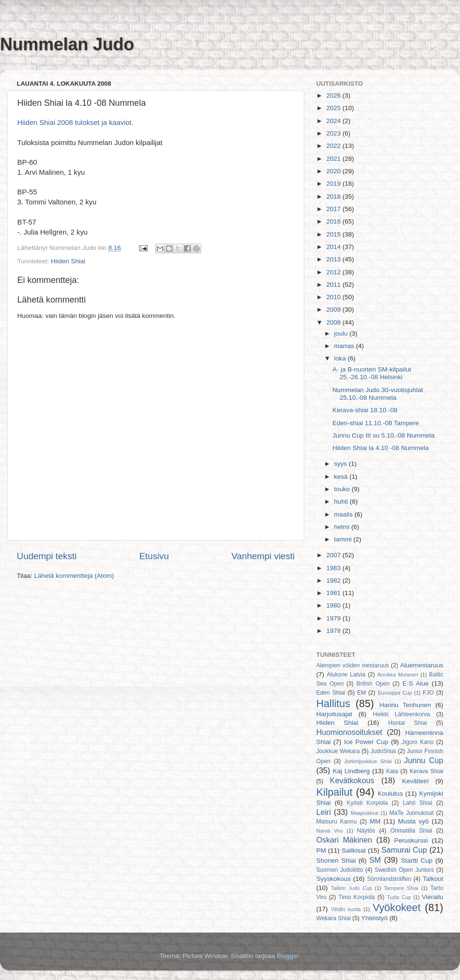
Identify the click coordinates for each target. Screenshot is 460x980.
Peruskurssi (411, 840)
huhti (342, 501)
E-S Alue (416, 683)
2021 (334, 159)
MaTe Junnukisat (411, 813)
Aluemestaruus (422, 665)
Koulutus (390, 794)
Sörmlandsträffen (389, 879)
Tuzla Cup (399, 897)
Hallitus (333, 704)
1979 (334, 618)
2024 (334, 121)
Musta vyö (414, 821)
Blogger (288, 956)
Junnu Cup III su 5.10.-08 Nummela (384, 435)
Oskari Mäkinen (344, 840)
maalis (344, 514)
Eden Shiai (331, 693)
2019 (334, 184)
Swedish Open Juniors (404, 870)
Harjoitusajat (334, 714)
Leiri (324, 812)
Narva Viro (330, 831)
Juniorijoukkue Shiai (368, 761)
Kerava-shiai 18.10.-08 (365, 410)
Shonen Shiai (336, 861)
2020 (334, 171)
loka (341, 358)
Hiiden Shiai (68, 261)
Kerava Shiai (426, 771)
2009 (334, 310)
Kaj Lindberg (351, 771)
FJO (428, 693)
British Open (373, 684)
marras (345, 346)
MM (375, 821)
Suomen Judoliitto (340, 870)
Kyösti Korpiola (368, 803)
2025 (334, 108)
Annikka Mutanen (398, 675)
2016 (334, 221)
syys (341, 464)
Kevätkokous (352, 780)
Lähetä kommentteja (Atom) (74, 576)
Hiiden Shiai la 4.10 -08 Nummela (381, 448)
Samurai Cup (404, 850)
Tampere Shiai (401, 888)
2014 (334, 247)
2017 (334, 209)
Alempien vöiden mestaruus (353, 665)
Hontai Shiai (408, 723)
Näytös (366, 831)
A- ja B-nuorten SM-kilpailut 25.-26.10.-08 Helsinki (372, 373)
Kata (392, 771)
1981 (334, 593)
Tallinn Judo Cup (352, 888)
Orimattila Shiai (411, 831)
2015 (334, 234)
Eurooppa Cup (395, 693)
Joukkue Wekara (338, 751)
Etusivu (154, 556)
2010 (334, 297)
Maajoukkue (365, 813)
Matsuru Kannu (337, 822)
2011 (334, 285)
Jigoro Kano (418, 742)
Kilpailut (334, 792)
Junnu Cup (424, 760)
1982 (334, 580)
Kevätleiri (415, 781)
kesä (342, 477)
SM (375, 860)
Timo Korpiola (356, 897)
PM (321, 850)
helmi (343, 527)
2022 (334, 146)
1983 (334, 568)
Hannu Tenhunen (405, 705)
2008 (334, 322)
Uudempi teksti (47, 556)
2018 (334, 197)
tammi (344, 539)
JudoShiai (383, 751)
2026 (334, 96)
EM (361, 693)
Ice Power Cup (366, 742)
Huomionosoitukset (349, 732)
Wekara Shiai (333, 918)
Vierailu (432, 897)
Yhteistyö (375, 918)
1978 (334, 631)
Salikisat (354, 850)
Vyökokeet (397, 907)
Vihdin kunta (346, 909)
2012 (334, 272)
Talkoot (433, 879)
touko (343, 489)
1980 (334, 605)
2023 (334, 133)
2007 (334, 555)
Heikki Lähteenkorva (401, 714)
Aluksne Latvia (346, 675)
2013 (334, 259)
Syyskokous (333, 879)
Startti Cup (417, 861)
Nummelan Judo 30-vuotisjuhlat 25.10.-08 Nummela (378, 394)
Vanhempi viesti (263, 556)
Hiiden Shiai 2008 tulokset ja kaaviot (74, 123)
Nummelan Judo (67, 44)
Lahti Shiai (418, 803)
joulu (342, 333)
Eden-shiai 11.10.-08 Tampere (376, 423)
